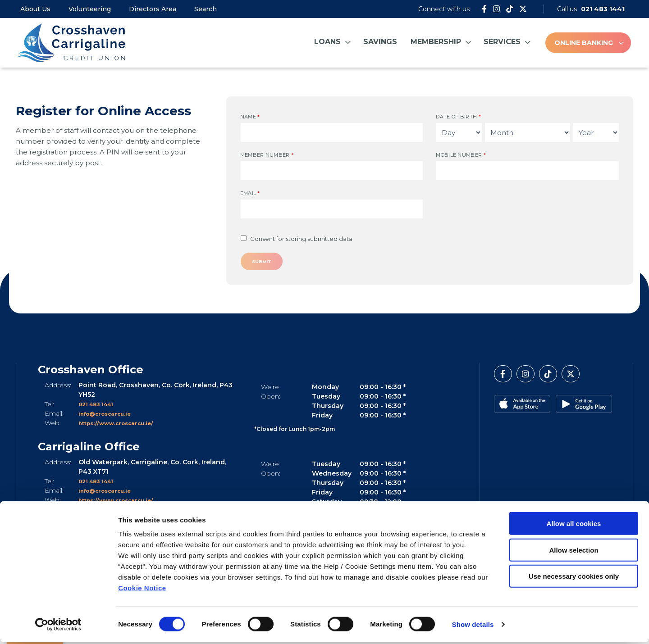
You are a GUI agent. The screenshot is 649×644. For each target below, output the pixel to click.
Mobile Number (461, 155)
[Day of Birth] (459, 132)
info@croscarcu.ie (110, 417)
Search (206, 9)
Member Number (267, 155)
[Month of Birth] (527, 132)
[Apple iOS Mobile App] (522, 408)
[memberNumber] (332, 171)
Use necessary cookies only (574, 578)
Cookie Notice (142, 590)
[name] (332, 132)
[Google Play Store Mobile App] (583, 408)
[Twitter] (523, 9)
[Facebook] (484, 9)
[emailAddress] (332, 209)
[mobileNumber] (528, 171)
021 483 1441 (100, 408)
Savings (380, 42)
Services (502, 42)
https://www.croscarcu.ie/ (123, 426)
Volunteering (90, 9)
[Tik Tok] (510, 9)
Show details (473, 626)
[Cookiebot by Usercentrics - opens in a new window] (58, 626)
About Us (35, 9)
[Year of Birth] (596, 132)
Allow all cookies (574, 525)
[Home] (70, 43)
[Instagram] (496, 9)
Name (250, 117)
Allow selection (574, 552)
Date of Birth (458, 117)
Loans (327, 42)
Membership (436, 42)
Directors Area (153, 9)
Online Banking (584, 43)
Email (250, 193)
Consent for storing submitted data (301, 239)
